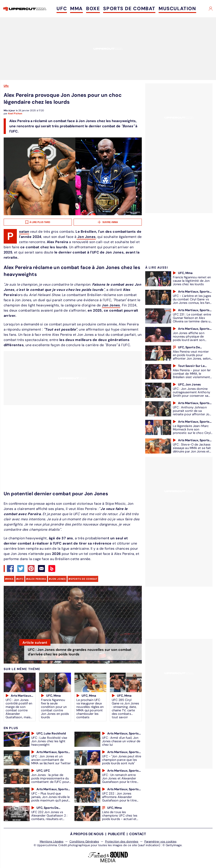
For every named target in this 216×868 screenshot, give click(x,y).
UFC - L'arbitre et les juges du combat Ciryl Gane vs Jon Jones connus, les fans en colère (192, 301)
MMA (76, 9)
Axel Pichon (15, 113)
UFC (62, 9)
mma (10, 579)
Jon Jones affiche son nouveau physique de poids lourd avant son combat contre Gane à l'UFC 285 (189, 340)
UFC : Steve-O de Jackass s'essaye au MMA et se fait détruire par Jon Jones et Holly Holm (192, 450)
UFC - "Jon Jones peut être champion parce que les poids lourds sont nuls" (122, 760)
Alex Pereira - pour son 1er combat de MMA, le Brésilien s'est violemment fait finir (192, 375)
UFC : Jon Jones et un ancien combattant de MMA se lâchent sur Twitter (51, 760)
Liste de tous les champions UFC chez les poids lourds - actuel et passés (120, 817)
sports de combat (84, 579)
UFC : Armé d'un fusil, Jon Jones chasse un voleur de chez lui (121, 741)
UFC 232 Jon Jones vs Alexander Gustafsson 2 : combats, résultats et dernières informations (49, 817)
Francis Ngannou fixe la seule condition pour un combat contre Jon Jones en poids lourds (55, 709)
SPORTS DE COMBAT (129, 9)
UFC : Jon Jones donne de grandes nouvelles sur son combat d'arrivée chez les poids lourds (80, 652)
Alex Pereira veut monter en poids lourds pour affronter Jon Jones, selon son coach (192, 357)
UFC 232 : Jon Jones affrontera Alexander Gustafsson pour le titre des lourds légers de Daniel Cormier (121, 800)
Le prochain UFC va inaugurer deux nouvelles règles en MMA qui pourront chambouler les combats (90, 709)
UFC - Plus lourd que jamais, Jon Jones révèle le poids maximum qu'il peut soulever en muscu (51, 799)
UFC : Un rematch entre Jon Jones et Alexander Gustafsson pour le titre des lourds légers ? (119, 780)
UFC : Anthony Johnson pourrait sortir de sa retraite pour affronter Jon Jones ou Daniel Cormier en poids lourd (193, 414)
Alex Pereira (37, 579)
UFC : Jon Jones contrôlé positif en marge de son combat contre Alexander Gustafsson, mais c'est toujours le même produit (19, 712)
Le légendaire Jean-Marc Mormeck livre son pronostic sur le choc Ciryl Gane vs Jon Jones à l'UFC (192, 431)
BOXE (93, 9)
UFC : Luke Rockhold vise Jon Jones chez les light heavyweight (49, 741)
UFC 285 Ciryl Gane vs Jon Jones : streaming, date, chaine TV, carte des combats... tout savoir (125, 709)
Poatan (24, 232)
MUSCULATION (177, 9)
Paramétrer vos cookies (160, 842)
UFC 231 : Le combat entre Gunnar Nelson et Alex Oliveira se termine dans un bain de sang (192, 320)
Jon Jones (86, 237)
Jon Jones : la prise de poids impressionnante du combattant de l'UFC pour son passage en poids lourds (50, 782)
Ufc (6, 86)
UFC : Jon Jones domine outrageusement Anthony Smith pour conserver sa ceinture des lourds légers (192, 394)
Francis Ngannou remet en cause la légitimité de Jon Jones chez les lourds (192, 281)
